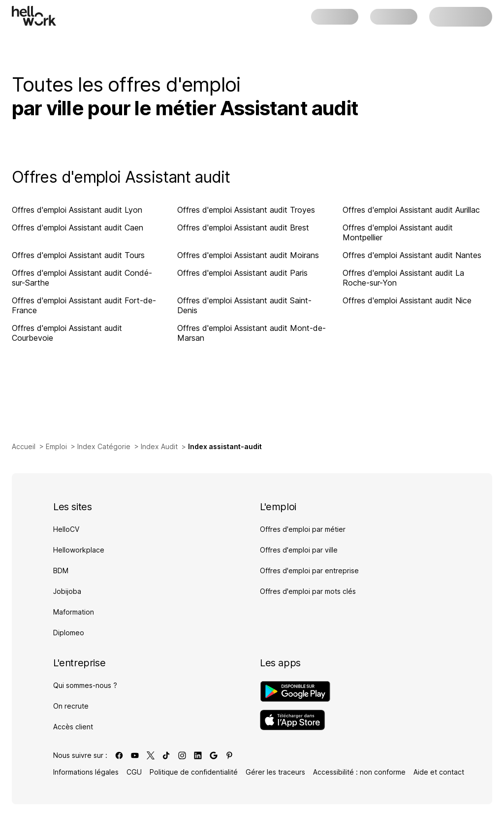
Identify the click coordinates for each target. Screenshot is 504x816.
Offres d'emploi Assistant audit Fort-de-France (84, 305)
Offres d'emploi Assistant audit (121, 177)
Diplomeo (69, 633)
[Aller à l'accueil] (34, 16)
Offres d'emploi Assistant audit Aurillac (411, 210)
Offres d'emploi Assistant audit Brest (243, 228)
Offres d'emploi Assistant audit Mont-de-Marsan (252, 333)
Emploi (56, 446)
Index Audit (159, 446)
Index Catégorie (104, 446)
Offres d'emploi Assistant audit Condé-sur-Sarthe (82, 278)
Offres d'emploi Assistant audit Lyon (77, 210)
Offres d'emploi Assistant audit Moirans (248, 255)
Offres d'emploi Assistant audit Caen (78, 228)
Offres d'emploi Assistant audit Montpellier (398, 232)
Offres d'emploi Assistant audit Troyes (246, 210)
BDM (61, 571)
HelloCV (66, 529)
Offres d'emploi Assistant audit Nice (407, 300)
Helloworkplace (79, 550)
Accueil (24, 446)
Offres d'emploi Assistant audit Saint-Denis (244, 305)
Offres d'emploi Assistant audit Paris (242, 273)
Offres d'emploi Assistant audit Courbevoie (67, 333)
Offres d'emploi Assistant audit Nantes (412, 255)
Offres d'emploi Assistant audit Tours (78, 255)
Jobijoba (67, 591)
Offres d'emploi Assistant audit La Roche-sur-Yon (403, 278)
